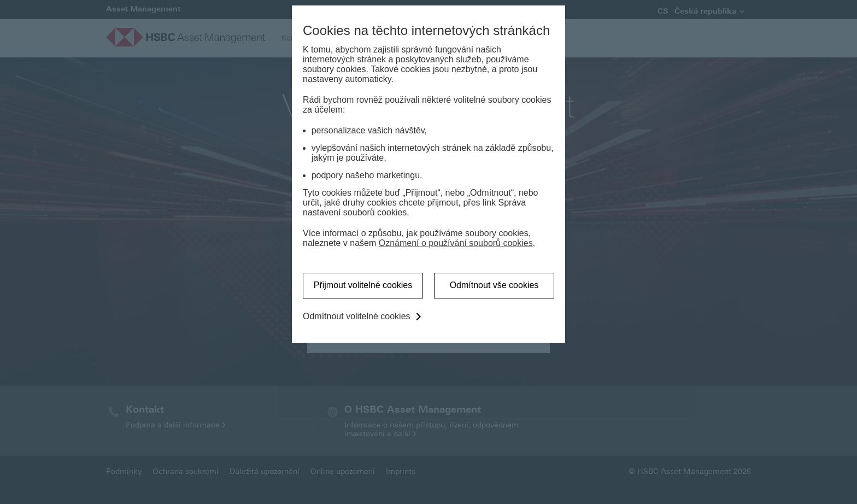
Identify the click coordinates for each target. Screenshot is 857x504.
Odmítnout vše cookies (494, 285)
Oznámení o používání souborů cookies (456, 243)
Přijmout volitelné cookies (363, 285)
